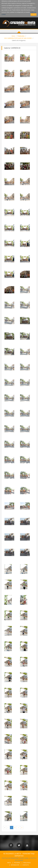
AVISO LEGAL (24, 858)
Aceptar (34, 15)
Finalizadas (21, 36)
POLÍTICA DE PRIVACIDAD (10, 858)
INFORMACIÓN (15, 865)
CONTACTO (26, 865)
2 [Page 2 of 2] (15, 827)
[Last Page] (22, 828)
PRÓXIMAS (17, 863)
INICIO (9, 863)
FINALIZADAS (27, 863)
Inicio (13, 36)
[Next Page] (18, 828)
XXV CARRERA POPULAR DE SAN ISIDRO (18, 38)
